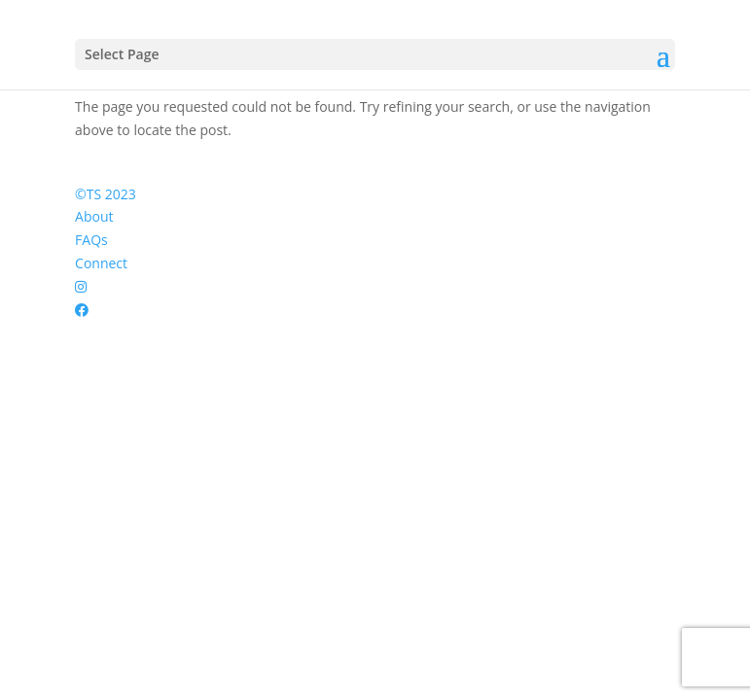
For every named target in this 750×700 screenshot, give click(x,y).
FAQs (91, 240)
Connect (101, 263)
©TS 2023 (106, 194)
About (94, 216)
